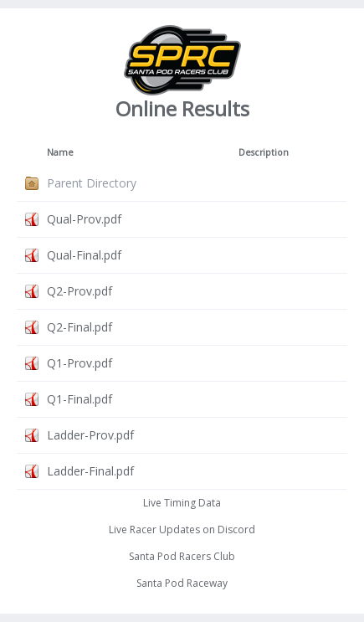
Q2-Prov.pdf (79, 291)
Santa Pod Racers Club (182, 556)
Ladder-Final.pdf (90, 471)
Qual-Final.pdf (84, 255)
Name (60, 152)
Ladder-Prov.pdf (90, 435)
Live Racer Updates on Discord (182, 529)
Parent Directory (92, 183)
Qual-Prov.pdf (84, 219)
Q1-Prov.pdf (79, 363)
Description (264, 152)
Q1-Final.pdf (79, 399)
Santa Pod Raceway (182, 583)
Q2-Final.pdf (79, 327)
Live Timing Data (182, 503)
